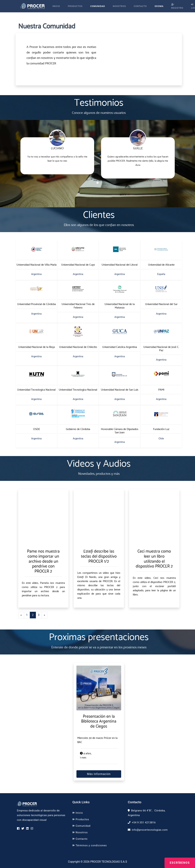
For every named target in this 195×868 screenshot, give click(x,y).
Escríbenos (180, 863)
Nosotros (119, 6)
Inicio (56, 6)
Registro (177, 6)
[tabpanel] (57, 152)
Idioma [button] (159, 6)
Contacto (140, 6)
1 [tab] (98, 183)
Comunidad (98, 6)
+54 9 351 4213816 (144, 823)
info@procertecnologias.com (150, 830)
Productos (75, 6)
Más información (99, 774)
